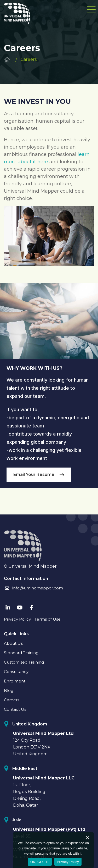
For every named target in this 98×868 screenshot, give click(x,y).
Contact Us (15, 709)
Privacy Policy (17, 619)
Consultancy (16, 672)
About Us (13, 643)
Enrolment (15, 681)
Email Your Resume (39, 474)
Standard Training (21, 653)
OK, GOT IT (40, 862)
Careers (12, 700)
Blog (9, 690)
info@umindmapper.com (33, 588)
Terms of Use (48, 619)
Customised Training (24, 662)
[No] (87, 838)
